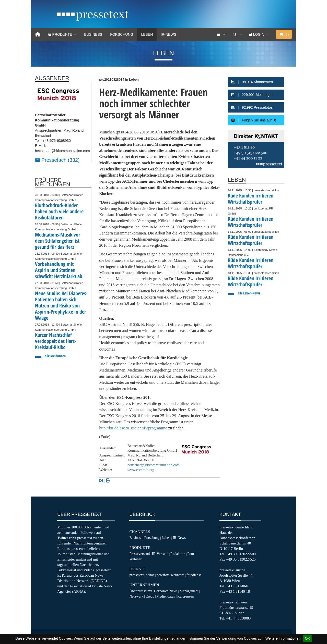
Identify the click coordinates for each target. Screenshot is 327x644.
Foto (191, 554)
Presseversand (139, 554)
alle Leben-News (249, 293)
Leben (147, 34)
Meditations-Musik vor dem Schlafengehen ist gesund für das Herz (58, 241)
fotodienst (194, 575)
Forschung (122, 34)
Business (93, 34)
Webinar (135, 559)
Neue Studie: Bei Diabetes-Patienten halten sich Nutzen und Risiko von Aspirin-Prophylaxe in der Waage (61, 306)
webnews (178, 575)
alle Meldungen (55, 356)
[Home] (38, 34)
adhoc (150, 575)
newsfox (163, 575)
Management (189, 591)
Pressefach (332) (57, 160)
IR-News (168, 34)
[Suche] (237, 34)
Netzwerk (136, 596)
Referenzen (185, 596)
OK (307, 638)
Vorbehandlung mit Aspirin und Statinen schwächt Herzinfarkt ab (59, 270)
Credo (150, 596)
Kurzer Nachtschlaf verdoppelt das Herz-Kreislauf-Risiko (56, 341)
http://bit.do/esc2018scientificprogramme (133, 428)
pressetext (136, 575)
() (284, 34)
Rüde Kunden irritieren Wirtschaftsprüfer (251, 199)
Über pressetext (141, 591)
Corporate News (166, 591)
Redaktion (178, 554)
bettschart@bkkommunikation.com (154, 465)
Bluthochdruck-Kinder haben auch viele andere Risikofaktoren (59, 211)
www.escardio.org (141, 470)
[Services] (221, 34)
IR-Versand (160, 554)
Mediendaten (166, 596)
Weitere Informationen (283, 638)
